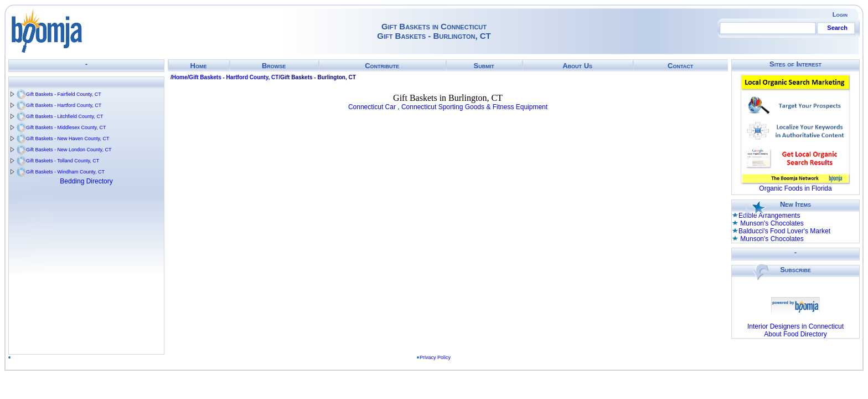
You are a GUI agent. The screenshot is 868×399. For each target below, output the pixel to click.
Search (837, 28)
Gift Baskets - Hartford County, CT (64, 105)
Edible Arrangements (769, 216)
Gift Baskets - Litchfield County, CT (64, 116)
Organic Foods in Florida (795, 188)
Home (199, 66)
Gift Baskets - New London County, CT (69, 150)
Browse (274, 66)
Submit (484, 66)
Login (840, 14)
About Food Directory (795, 334)
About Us (577, 66)
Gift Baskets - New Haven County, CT (68, 139)
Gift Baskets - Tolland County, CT (63, 161)
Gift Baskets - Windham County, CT (65, 172)
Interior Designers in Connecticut (795, 326)
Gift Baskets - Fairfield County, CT (64, 94)
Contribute (382, 66)
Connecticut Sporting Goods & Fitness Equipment (474, 107)
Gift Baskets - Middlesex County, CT (66, 127)
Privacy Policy (435, 357)
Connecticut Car (372, 107)
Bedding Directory (86, 181)
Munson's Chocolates (771, 223)
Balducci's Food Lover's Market (784, 231)
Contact (680, 66)
